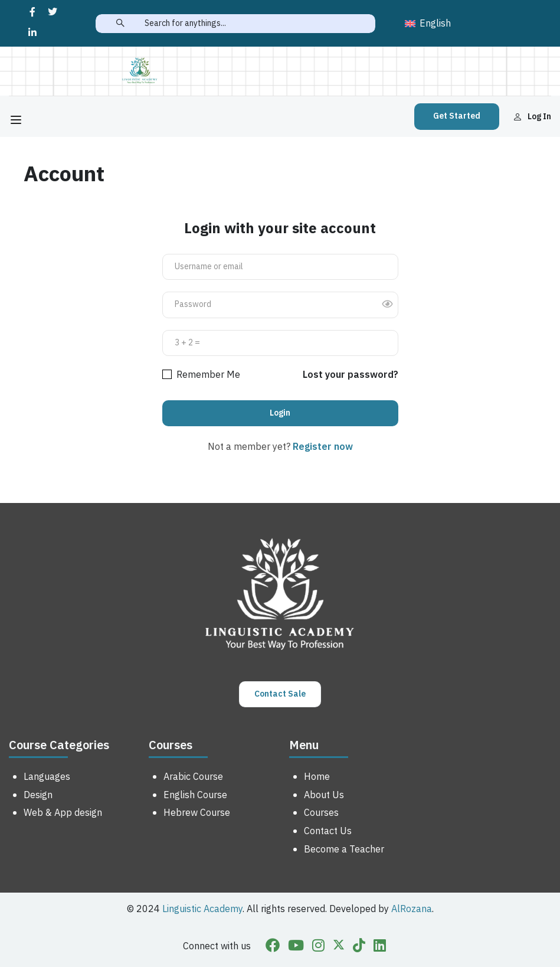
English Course (195, 795)
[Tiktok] (359, 947)
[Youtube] (296, 947)
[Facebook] (273, 947)
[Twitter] (339, 947)
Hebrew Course (197, 813)
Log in (532, 117)
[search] (120, 24)
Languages (47, 777)
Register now (323, 447)
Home (317, 777)
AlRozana (412, 909)
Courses (321, 813)
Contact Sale (280, 694)
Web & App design (63, 813)
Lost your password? (351, 375)
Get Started (457, 116)
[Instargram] (318, 947)
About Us (324, 795)
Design (38, 795)
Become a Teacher (344, 850)
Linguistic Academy (202, 909)
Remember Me (201, 375)
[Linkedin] (380, 947)
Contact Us (328, 831)
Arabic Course (193, 777)
